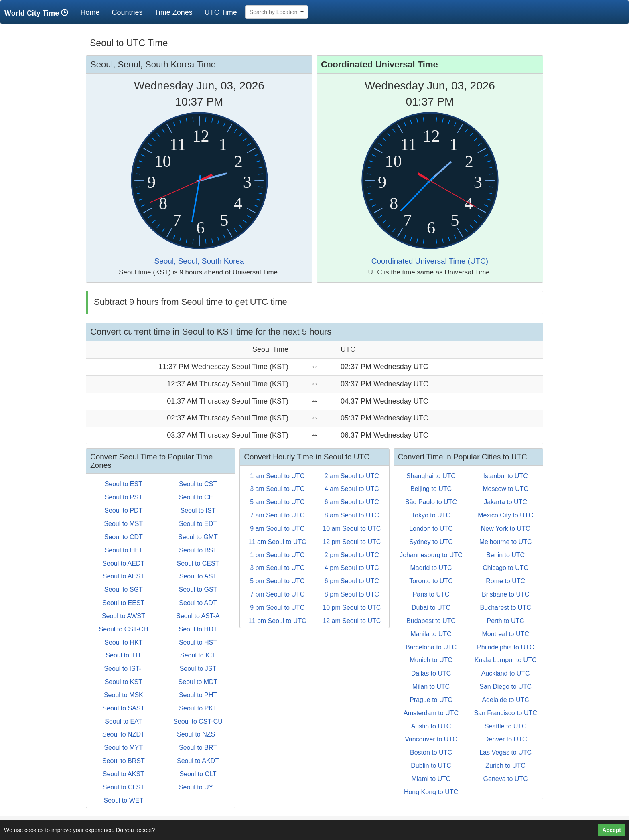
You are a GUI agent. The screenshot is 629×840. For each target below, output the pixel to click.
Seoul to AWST (124, 616)
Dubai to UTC (431, 608)
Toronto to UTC (431, 581)
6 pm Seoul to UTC (352, 581)
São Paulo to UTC (431, 502)
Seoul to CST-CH (123, 629)
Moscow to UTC (505, 489)
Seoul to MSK (124, 695)
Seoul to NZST (198, 734)
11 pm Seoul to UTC (277, 621)
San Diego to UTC (505, 687)
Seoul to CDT (124, 537)
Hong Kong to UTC (431, 792)
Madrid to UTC (431, 568)
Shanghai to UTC (431, 476)
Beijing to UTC (431, 489)
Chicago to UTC (505, 568)
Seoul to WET (123, 800)
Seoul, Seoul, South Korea (199, 261)
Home (93, 12)
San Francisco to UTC (505, 713)
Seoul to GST (198, 589)
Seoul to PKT (198, 708)
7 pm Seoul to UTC (277, 594)
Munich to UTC (431, 660)
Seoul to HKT (123, 642)
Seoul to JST (198, 669)
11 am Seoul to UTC (277, 542)
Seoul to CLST (124, 787)
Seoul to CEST (198, 563)
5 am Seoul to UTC (277, 502)
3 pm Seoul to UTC (277, 568)
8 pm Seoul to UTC (352, 594)
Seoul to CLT (198, 774)
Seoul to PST (124, 497)
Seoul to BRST (124, 761)
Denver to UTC (506, 739)
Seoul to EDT (198, 524)
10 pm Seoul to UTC (352, 608)
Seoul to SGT (124, 589)
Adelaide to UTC (505, 700)
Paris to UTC (431, 594)
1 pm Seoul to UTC (277, 555)
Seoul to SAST (123, 708)
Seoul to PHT (198, 695)
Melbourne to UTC (506, 542)
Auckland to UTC (506, 673)
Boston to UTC (431, 752)
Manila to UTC (431, 634)
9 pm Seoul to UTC (277, 608)
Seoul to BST (198, 550)
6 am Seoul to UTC (352, 502)
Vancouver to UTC (431, 739)
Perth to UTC (505, 621)
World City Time (38, 13)
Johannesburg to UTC (431, 555)
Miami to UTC (431, 779)
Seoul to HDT (198, 629)
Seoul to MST (123, 524)
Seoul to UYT (198, 787)
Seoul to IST (198, 510)
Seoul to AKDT (198, 761)
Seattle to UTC (506, 726)
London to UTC (431, 529)
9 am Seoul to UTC (277, 529)
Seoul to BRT (198, 748)
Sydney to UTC (431, 542)
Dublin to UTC (431, 766)
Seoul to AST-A (198, 616)
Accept (612, 830)
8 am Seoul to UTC (352, 515)
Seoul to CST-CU (198, 721)
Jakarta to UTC (505, 502)
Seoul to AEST (124, 576)
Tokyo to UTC (431, 515)
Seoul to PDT (123, 510)
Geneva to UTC (506, 779)
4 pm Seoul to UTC (352, 568)
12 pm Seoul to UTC (352, 542)
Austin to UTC (431, 726)
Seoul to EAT (123, 721)
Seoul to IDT (123, 655)
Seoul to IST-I (123, 669)
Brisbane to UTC (505, 594)
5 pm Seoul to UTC (277, 581)
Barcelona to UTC (431, 647)
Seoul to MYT (123, 748)
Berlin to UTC (505, 555)
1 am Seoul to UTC (277, 476)
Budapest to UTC (431, 621)
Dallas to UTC (431, 673)
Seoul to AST (198, 576)
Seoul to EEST (123, 603)
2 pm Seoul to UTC (352, 555)
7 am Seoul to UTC (277, 515)
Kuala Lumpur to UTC (506, 660)
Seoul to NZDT (124, 734)
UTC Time (221, 12)
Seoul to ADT (198, 603)
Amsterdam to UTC (431, 713)
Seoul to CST (198, 484)
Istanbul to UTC (506, 476)
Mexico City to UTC (505, 515)
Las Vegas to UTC (505, 752)
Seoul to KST (124, 682)
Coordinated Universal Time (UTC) (430, 261)
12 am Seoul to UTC (352, 621)
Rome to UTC (505, 581)
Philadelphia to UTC (505, 647)
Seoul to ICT (198, 655)
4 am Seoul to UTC (352, 489)
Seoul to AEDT (123, 563)
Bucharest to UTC (506, 608)
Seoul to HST (198, 642)
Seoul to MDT (198, 682)
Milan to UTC (431, 687)
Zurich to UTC (505, 766)
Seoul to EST (124, 484)
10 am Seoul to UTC (352, 529)
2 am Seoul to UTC (352, 476)
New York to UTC (506, 529)
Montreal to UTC (505, 634)
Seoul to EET (124, 550)
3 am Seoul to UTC (277, 489)
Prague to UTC (431, 700)
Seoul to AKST (124, 774)
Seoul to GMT (198, 537)
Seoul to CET (198, 497)
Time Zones (173, 12)
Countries (127, 12)
